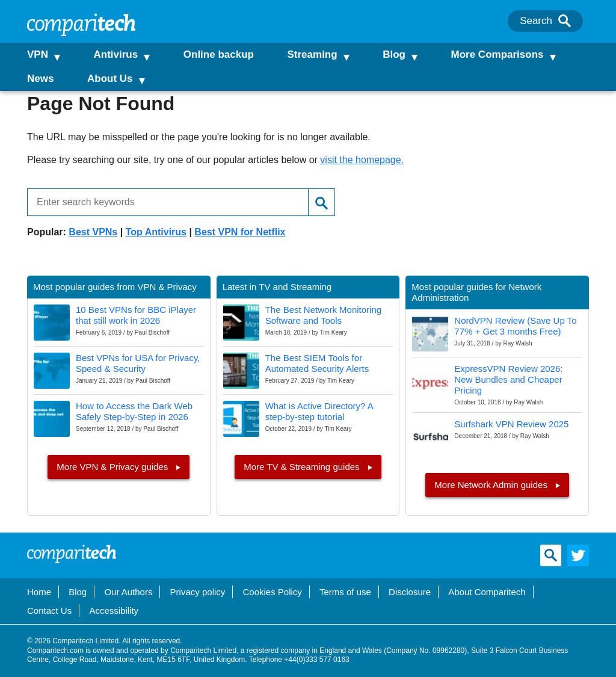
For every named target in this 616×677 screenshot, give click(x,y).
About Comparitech (487, 592)
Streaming (307, 54)
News (40, 79)
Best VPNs (93, 232)
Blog (387, 54)
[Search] (565, 21)
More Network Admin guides (492, 485)
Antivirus (114, 54)
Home (39, 592)
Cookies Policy (272, 592)
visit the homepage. (362, 160)
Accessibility (114, 611)
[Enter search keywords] (163, 202)
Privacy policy (198, 592)
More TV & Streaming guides (303, 467)
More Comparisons (488, 54)
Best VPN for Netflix (240, 232)
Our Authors (128, 592)
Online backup (214, 54)
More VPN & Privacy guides (113, 467)
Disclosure (410, 592)
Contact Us (49, 611)
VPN (38, 54)
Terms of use (345, 592)
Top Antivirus (156, 232)
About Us (110, 79)
